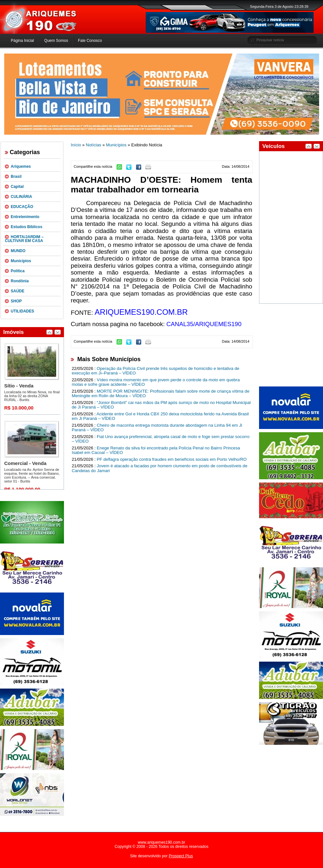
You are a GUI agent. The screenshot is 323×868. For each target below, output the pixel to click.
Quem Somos (56, 41)
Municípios (21, 261)
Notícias (93, 145)
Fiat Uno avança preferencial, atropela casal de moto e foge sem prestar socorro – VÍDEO (161, 439)
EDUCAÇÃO (22, 207)
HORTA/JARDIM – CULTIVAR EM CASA (24, 239)
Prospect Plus (181, 856)
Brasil (16, 177)
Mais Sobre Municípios (109, 359)
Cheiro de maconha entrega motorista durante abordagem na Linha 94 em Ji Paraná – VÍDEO (157, 428)
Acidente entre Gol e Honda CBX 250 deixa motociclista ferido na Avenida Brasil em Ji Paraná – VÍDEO (160, 416)
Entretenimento (25, 217)
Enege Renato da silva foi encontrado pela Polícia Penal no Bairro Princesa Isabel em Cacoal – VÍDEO (156, 450)
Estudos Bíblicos (26, 227)
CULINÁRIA (21, 197)
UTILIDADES (22, 311)
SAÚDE (18, 291)
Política (18, 271)
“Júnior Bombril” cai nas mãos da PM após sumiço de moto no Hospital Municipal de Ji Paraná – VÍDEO (161, 405)
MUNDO (18, 251)
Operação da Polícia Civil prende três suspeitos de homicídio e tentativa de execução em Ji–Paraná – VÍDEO (155, 371)
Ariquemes (21, 166)
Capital (17, 187)
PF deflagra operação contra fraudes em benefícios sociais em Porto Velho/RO (172, 459)
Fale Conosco (90, 41)
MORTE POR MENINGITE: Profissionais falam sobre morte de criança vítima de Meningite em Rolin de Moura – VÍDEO (161, 394)
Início (76, 145)
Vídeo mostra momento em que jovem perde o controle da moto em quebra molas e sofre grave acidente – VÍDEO (156, 382)
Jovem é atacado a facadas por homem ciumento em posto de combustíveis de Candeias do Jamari (160, 468)
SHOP (16, 301)
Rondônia (20, 281)
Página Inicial (22, 41)
